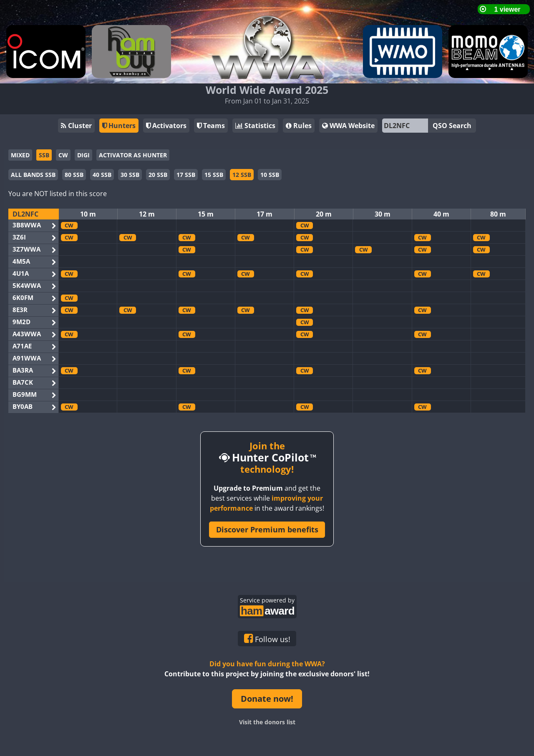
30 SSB (130, 175)
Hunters (119, 126)
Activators (166, 126)
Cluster (76, 126)
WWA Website (348, 126)
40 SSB (102, 175)
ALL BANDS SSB (33, 175)
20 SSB (158, 175)
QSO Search (452, 126)
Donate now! (267, 699)
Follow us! (267, 639)
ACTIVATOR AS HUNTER (133, 155)
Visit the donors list (267, 722)
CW (63, 155)
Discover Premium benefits (267, 529)
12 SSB (242, 175)
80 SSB (74, 175)
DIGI (83, 155)
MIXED (20, 155)
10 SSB (270, 175)
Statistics (255, 126)
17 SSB (186, 175)
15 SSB (214, 175)
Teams (211, 126)
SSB (44, 155)
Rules (299, 126)
